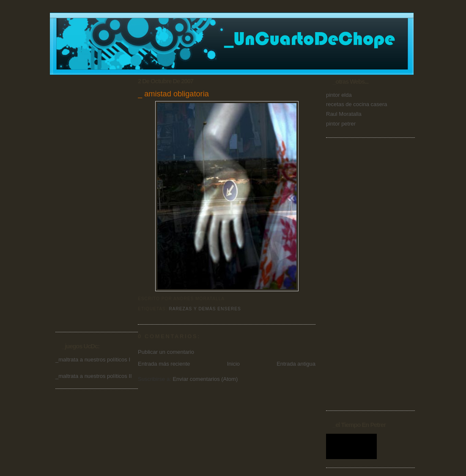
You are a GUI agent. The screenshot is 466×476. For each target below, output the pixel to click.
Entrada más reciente (164, 364)
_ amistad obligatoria (173, 94)
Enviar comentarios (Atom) (205, 379)
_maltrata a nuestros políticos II (94, 376)
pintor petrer (341, 124)
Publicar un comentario (166, 352)
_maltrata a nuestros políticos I (93, 360)
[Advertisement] (89, 194)
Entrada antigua (296, 364)
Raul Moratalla (344, 114)
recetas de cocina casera (357, 104)
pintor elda (339, 95)
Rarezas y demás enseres (205, 309)
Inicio (233, 364)
